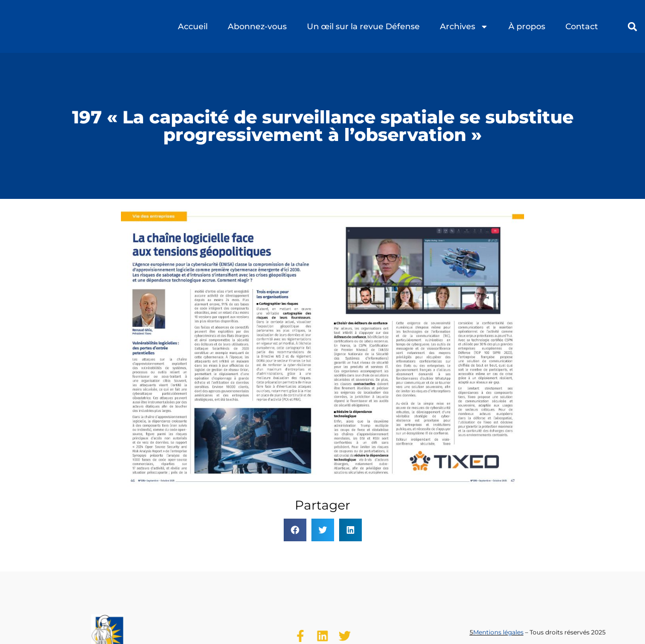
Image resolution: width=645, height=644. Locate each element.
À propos (527, 26)
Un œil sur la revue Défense (363, 26)
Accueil (193, 26)
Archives (464, 27)
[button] (632, 26)
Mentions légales (498, 632)
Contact (582, 26)
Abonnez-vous (257, 26)
